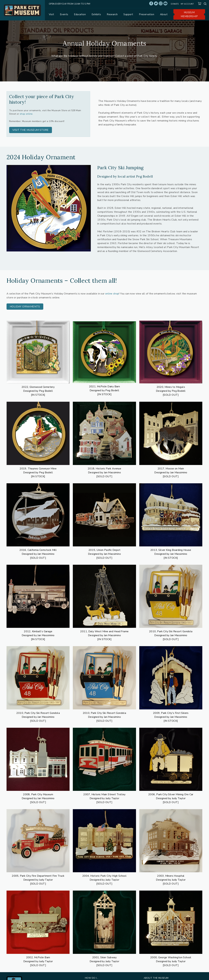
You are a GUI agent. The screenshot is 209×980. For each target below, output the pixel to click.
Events (64, 14)
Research (112, 14)
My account (187, 4)
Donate (175, 4)
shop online (26, 114)
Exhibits (96, 14)
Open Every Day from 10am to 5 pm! (70, 4)
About (164, 14)
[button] (31, 130)
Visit (51, 14)
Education (80, 14)
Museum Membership (189, 14)
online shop (112, 294)
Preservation (147, 14)
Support (128, 14)
